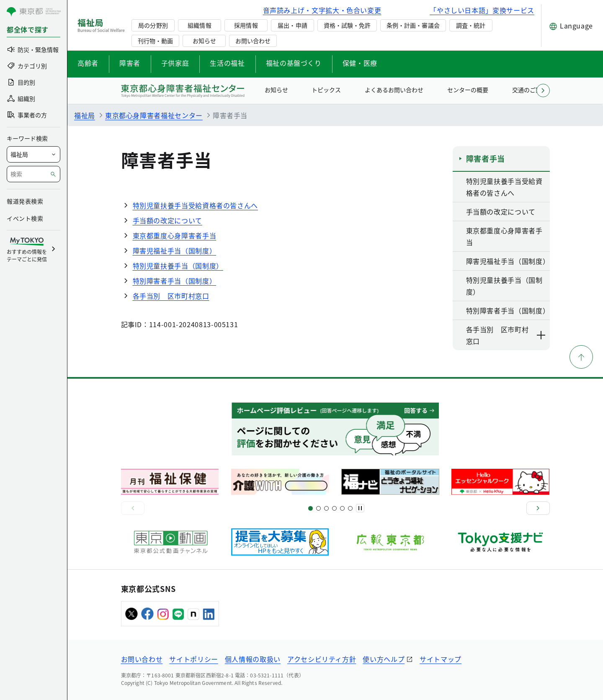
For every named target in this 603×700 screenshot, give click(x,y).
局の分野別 (153, 25)
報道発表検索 (25, 201)
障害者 (130, 63)
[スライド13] (334, 508)
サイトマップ (441, 659)
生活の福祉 (227, 63)
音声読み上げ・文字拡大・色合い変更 (322, 10)
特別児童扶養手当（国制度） (178, 266)
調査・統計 (471, 25)
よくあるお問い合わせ (394, 90)
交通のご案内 (530, 90)
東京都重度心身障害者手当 (175, 235)
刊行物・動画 (155, 41)
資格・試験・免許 (347, 25)
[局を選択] (33, 154)
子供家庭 (175, 63)
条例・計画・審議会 (413, 25)
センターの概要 (468, 90)
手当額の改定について (167, 220)
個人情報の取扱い (253, 659)
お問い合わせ (253, 41)
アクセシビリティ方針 (322, 659)
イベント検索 (25, 218)
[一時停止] (360, 508)
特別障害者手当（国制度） (175, 281)
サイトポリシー (193, 659)
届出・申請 (292, 25)
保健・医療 (360, 63)
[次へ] (538, 508)
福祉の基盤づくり (294, 63)
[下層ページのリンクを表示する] (541, 335)
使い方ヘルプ (384, 659)
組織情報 (199, 25)
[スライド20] (350, 508)
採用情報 (246, 25)
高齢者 (88, 63)
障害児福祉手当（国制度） (175, 251)
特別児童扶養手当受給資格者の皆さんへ (196, 205)
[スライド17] (342, 508)
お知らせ (204, 41)
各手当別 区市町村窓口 (171, 296)
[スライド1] (311, 508)
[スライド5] (318, 508)
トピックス (326, 90)
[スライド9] (326, 508)
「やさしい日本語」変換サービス (482, 10)
